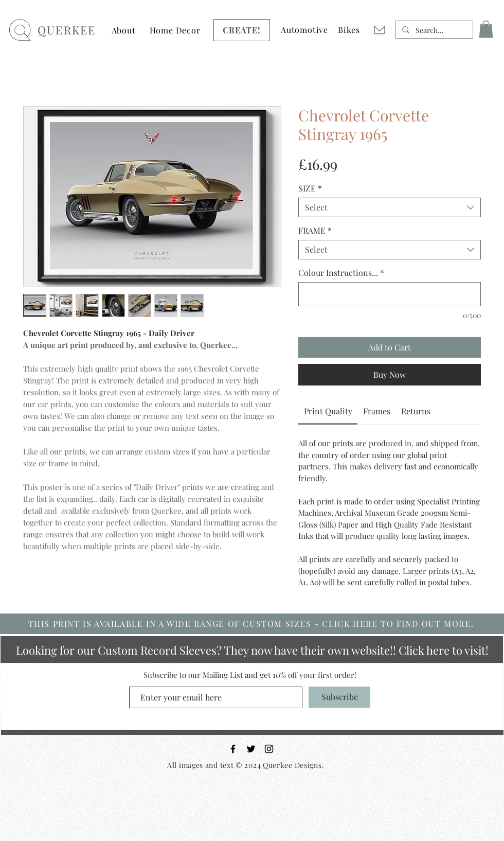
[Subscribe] (339, 697)
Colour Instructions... (341, 273)
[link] (328, 411)
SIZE (310, 188)
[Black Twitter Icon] (251, 749)
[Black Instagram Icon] (269, 749)
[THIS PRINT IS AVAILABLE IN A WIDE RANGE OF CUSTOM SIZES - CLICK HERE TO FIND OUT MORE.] (252, 624)
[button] (123, 30)
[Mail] (379, 30)
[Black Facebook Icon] (233, 749)
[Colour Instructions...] (390, 294)
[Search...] (433, 30)
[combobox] (390, 207)
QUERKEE (67, 30)
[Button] (175, 27)
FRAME (315, 231)
